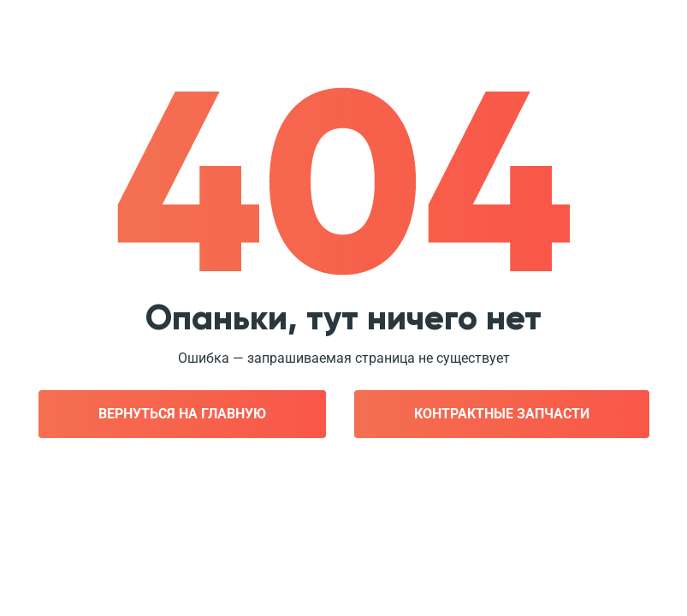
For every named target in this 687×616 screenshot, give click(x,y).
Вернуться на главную (182, 414)
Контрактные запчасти (502, 414)
